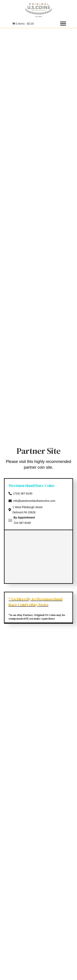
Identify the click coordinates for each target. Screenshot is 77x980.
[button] (63, 24)
